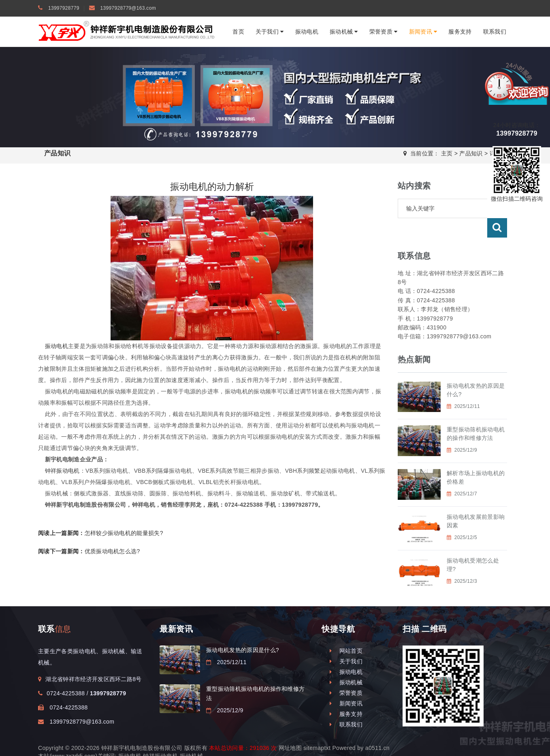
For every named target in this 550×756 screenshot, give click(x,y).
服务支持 (460, 32)
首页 (238, 32)
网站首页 (346, 639)
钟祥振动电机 (62, 471)
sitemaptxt (317, 736)
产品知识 (471, 153)
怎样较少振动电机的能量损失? (101, 533)
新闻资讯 (423, 32)
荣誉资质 (384, 32)
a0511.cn (377, 736)
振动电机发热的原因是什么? (243, 638)
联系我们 (495, 32)
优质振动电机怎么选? (89, 551)
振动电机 (307, 32)
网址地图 (290, 736)
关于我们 (270, 32)
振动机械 (344, 32)
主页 (447, 153)
